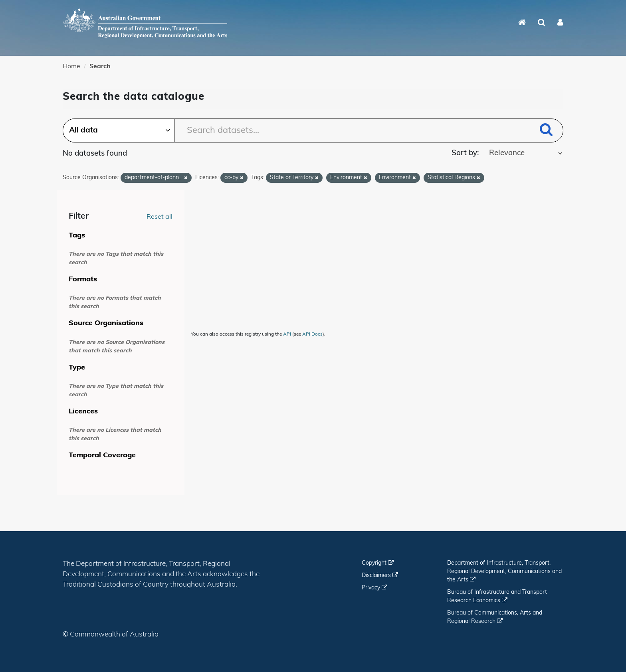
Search (100, 67)
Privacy (374, 588)
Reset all (159, 217)
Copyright (378, 563)
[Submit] (546, 131)
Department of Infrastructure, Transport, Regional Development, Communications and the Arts (504, 572)
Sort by (464, 153)
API (287, 334)
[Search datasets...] (313, 130)
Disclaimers (380, 576)
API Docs (312, 334)
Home (71, 67)
